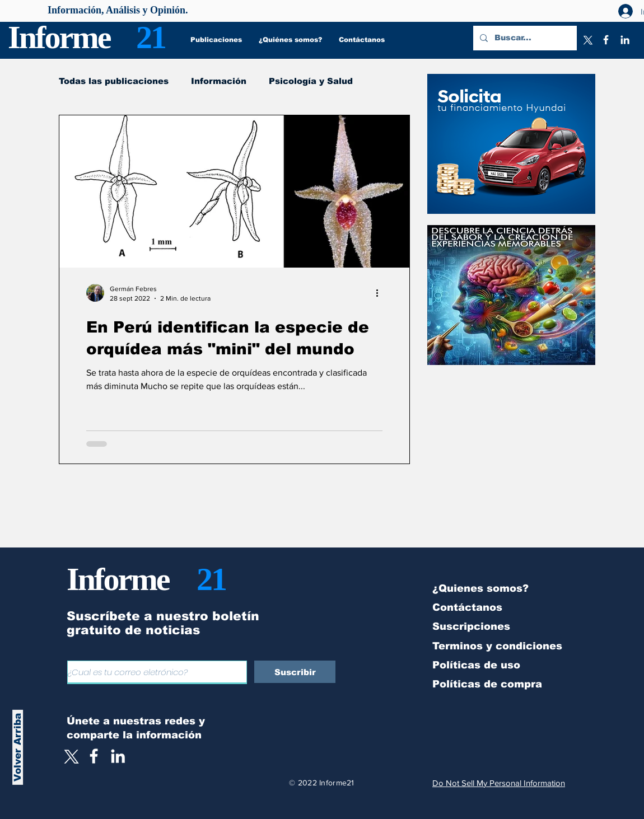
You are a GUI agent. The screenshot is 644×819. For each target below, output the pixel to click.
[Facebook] (606, 40)
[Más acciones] (381, 293)
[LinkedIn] (625, 40)
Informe (59, 37)
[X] (587, 40)
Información (219, 81)
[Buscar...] (524, 38)
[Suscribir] (295, 672)
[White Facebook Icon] (94, 756)
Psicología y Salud (311, 81)
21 (151, 37)
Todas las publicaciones (114, 81)
